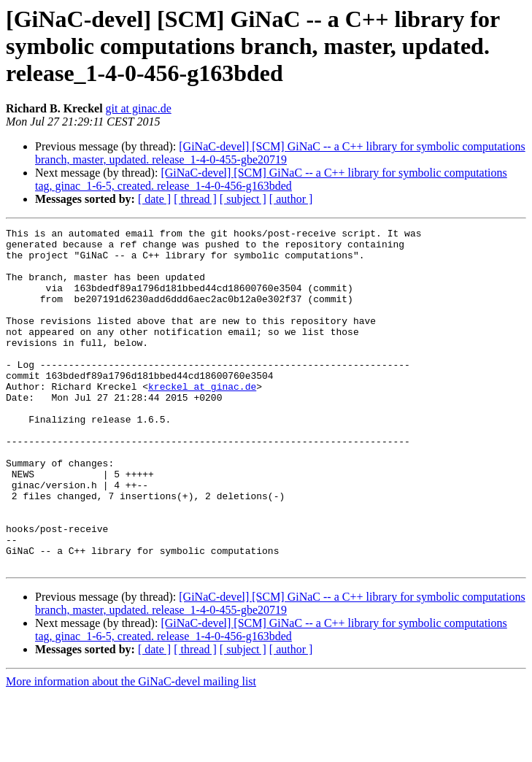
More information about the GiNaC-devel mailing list (131, 749)
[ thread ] (195, 199)
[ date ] (154, 199)
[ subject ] (243, 199)
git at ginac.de (139, 108)
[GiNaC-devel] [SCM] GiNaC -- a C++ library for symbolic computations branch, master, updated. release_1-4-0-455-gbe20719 (280, 153)
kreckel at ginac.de (202, 419)
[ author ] (291, 199)
